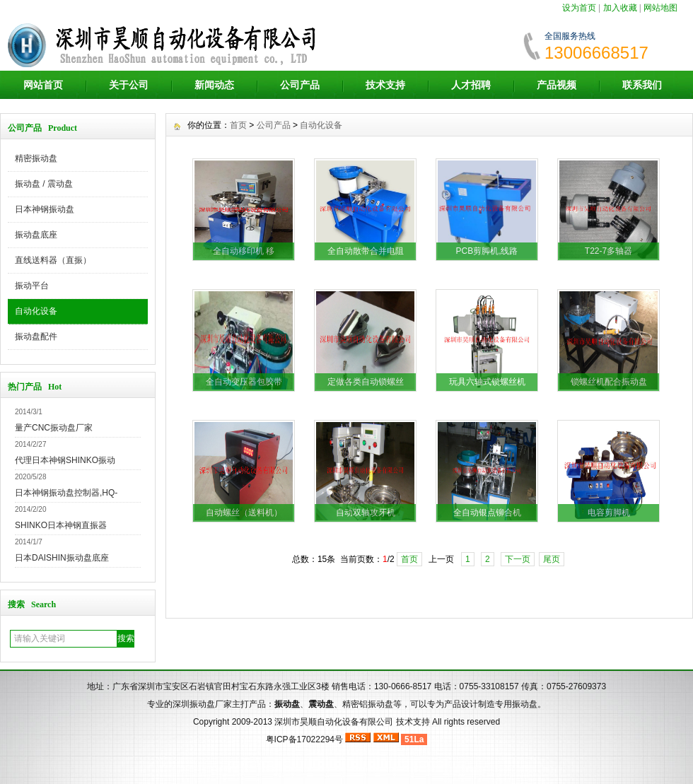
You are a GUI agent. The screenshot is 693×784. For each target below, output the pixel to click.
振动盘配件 (36, 337)
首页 (238, 125)
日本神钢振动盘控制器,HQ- (66, 493)
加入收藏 (620, 8)
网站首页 (43, 85)
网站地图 (660, 8)
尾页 (552, 559)
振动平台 (32, 286)
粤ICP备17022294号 (304, 739)
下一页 (518, 559)
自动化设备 (36, 311)
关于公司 (129, 85)
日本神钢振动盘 (45, 209)
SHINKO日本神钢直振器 (61, 525)
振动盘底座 (36, 235)
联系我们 (642, 85)
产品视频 (557, 85)
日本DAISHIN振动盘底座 (62, 558)
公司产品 (300, 85)
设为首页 (579, 8)
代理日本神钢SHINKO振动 (65, 460)
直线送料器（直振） (53, 260)
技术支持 (385, 85)
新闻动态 (214, 85)
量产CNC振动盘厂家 (54, 428)
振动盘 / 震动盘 (44, 184)
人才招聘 (471, 85)
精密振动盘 (36, 158)
